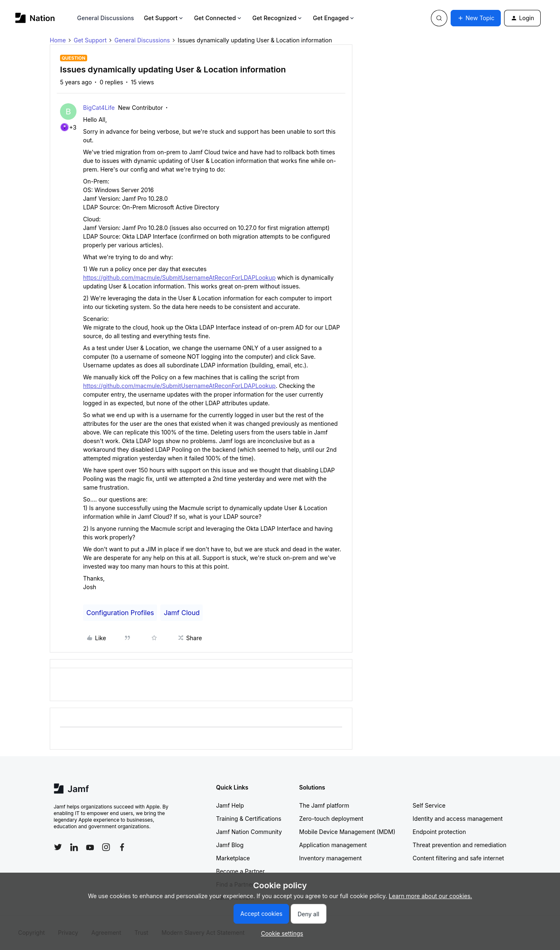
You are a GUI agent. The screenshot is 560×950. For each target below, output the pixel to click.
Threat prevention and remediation (460, 845)
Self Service (429, 805)
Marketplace (233, 858)
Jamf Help (230, 805)
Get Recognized (278, 18)
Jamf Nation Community (249, 832)
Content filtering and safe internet (458, 858)
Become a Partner (241, 871)
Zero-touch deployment (331, 819)
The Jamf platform (324, 805)
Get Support (164, 18)
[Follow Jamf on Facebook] (122, 847)
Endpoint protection (440, 832)
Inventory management (331, 858)
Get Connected (218, 18)
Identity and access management (458, 819)
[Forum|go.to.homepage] (35, 18)
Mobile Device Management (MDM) (347, 832)
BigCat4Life (99, 108)
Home (58, 40)
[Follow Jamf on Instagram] (106, 847)
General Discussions (106, 18)
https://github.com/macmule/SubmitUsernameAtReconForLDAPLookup (179, 278)
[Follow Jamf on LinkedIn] (74, 847)
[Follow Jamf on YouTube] (90, 847)
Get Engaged (334, 18)
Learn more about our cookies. (431, 896)
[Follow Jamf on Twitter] (58, 847)
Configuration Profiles (120, 613)
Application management (333, 845)
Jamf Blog (230, 845)
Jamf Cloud (182, 613)
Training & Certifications (249, 819)
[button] (476, 18)
